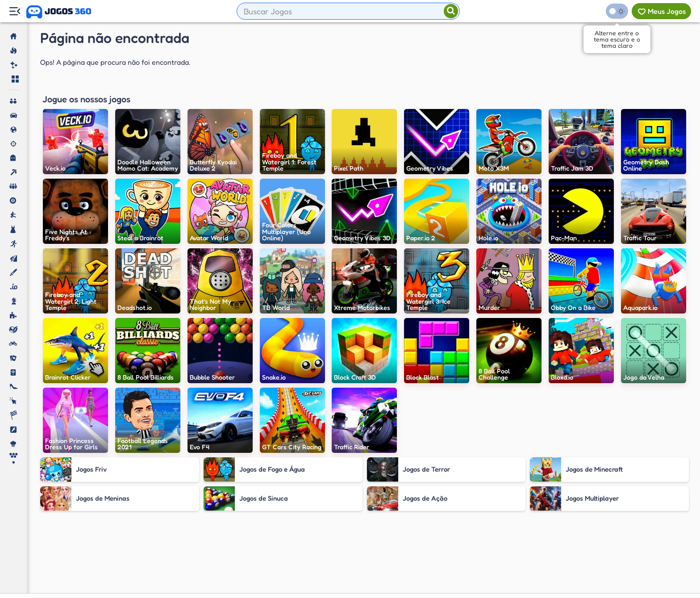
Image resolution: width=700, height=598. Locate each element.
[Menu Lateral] (15, 11)
